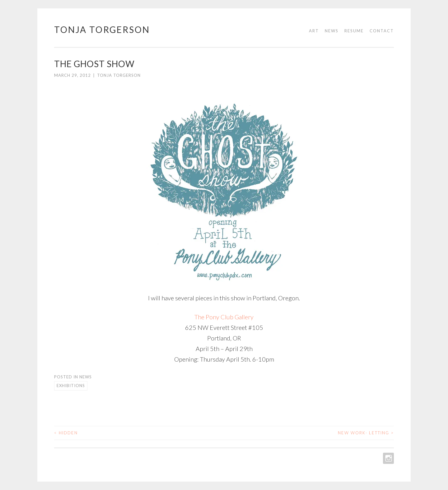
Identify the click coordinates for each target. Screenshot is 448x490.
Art (314, 31)
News (332, 31)
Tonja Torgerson (102, 30)
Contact (382, 31)
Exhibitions (71, 386)
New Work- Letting (366, 433)
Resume (354, 31)
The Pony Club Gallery (224, 317)
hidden (66, 433)
